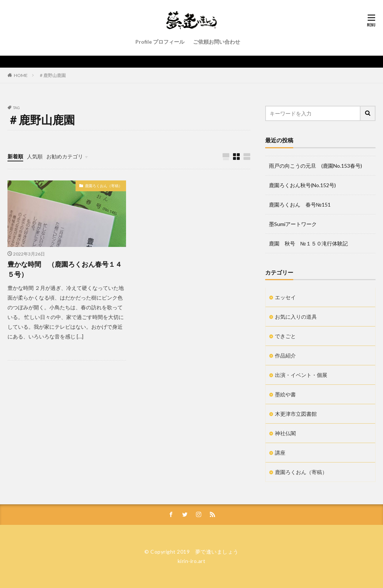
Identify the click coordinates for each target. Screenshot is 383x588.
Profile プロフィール (160, 42)
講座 (280, 453)
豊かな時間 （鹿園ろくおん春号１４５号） (65, 269)
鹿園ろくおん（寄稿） (104, 186)
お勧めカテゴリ (65, 156)
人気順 (35, 156)
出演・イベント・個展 (301, 375)
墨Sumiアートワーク (293, 224)
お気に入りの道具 (296, 317)
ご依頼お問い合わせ (217, 42)
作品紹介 (285, 355)
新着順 (15, 156)
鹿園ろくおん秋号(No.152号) (302, 185)
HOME (21, 75)
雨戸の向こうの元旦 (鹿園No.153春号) (315, 166)
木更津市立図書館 (296, 414)
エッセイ (285, 297)
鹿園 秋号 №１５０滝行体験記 (308, 243)
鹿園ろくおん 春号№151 (300, 205)
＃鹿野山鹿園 (52, 75)
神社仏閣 (285, 433)
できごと (285, 336)
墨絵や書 (285, 394)
